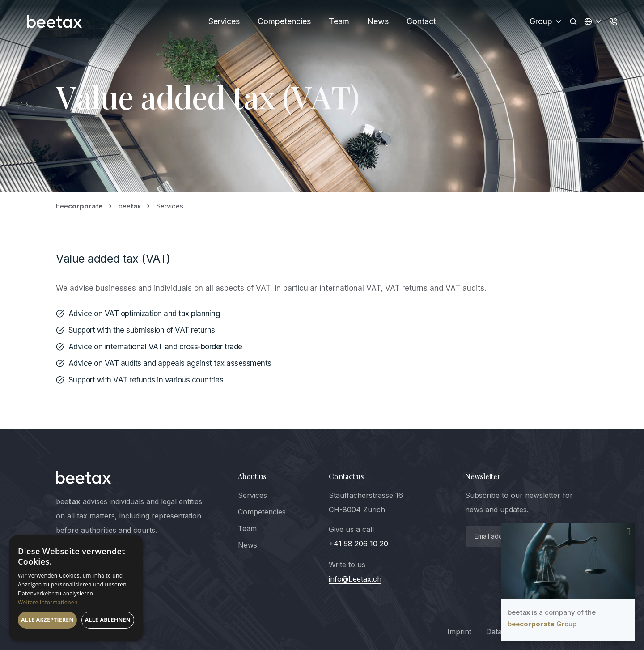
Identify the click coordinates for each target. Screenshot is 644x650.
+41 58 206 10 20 (358, 544)
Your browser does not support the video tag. (568, 561)
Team (339, 21)
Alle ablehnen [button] (108, 620)
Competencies (284, 21)
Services (224, 21)
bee (79, 206)
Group (546, 21)
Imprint (459, 632)
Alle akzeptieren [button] (47, 620)
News (378, 21)
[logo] (83, 477)
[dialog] (76, 588)
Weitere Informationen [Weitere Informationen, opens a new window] (48, 602)
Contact (421, 21)
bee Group (542, 624)
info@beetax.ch (355, 579)
